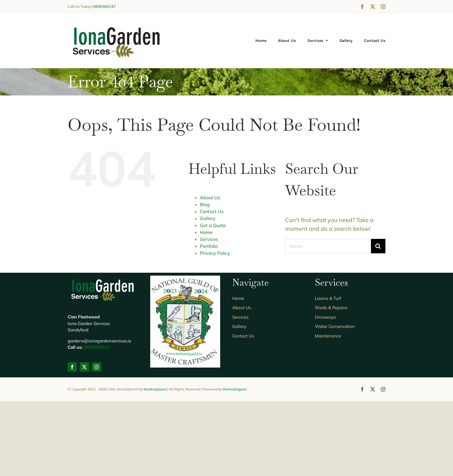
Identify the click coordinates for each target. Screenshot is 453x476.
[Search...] (328, 246)
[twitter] (373, 7)
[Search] (378, 246)
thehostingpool (235, 464)
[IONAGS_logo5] (116, 25)
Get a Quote (213, 225)
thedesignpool (155, 464)
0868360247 (104, 6)
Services (209, 239)
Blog (205, 204)
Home (206, 232)
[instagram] (383, 7)
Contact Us (212, 211)
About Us (210, 198)
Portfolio (209, 246)
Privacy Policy (215, 253)
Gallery (208, 218)
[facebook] (362, 7)
